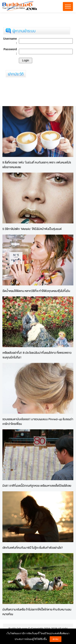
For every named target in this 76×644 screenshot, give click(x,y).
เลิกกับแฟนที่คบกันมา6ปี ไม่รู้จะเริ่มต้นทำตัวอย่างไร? (33, 548)
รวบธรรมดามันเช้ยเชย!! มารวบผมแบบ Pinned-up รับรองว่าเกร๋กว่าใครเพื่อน (38, 421)
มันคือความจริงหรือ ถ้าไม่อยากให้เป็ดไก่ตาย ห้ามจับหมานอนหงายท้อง (37, 612)
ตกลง (56, 639)
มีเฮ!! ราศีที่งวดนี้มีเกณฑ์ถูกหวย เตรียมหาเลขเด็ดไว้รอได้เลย (37, 486)
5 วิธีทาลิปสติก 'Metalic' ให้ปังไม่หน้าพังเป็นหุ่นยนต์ (32, 229)
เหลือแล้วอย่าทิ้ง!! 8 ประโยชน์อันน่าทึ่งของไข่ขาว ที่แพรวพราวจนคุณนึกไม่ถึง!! (37, 355)
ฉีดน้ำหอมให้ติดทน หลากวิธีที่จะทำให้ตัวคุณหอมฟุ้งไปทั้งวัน (36, 291)
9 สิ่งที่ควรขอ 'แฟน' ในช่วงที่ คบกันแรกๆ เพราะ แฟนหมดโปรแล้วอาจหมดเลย (37, 165)
